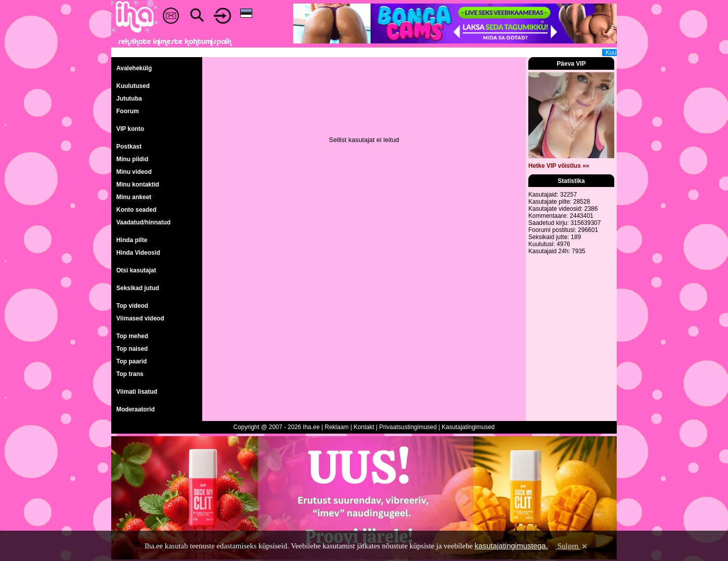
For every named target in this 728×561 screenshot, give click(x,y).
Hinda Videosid (138, 253)
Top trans (130, 374)
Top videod (132, 306)
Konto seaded (136, 210)
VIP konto (130, 129)
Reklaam (336, 427)
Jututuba (129, 99)
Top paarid (131, 361)
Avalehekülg (134, 68)
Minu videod (134, 172)
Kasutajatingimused (468, 427)
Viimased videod (140, 318)
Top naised (132, 349)
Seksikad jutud (138, 288)
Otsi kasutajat (136, 270)
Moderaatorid (135, 409)
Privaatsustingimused (408, 427)
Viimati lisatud (137, 392)
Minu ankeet (134, 197)
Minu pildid (132, 159)
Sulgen (572, 546)
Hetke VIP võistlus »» (559, 166)
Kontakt (364, 427)
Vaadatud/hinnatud (143, 222)
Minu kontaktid (138, 184)
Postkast (129, 147)
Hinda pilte (132, 240)
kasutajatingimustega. (511, 546)
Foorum (128, 111)
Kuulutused (133, 86)
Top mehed (132, 336)
